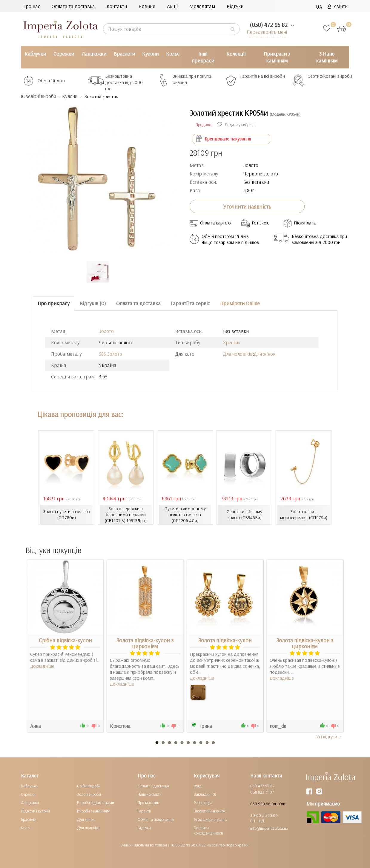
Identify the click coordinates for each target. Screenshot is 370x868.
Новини (147, 6)
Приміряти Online (240, 303)
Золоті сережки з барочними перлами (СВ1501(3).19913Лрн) (126, 514)
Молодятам (202, 6)
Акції (172, 6)
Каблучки (35, 54)
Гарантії (144, 811)
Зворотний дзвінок (210, 811)
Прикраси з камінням (277, 57)
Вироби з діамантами (96, 803)
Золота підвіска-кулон (225, 640)
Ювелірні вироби (40, 96)
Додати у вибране (236, 125)
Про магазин (148, 803)
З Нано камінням (327, 57)
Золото (106, 331)
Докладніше (42, 666)
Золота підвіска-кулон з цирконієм (145, 643)
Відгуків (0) (93, 303)
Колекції (236, 54)
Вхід (198, 786)
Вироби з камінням (93, 811)
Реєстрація (203, 803)
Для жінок (265, 354)
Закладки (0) (205, 794)
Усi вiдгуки (329, 736)
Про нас (31, 6)
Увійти (338, 6)
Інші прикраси (203, 57)
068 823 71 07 (262, 792)
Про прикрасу (54, 303)
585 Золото (110, 354)
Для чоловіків (238, 354)
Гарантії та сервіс (190, 303)
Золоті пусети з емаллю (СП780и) (66, 514)
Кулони (150, 54)
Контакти (117, 6)
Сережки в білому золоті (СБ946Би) (244, 514)
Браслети (124, 54)
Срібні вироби (89, 786)
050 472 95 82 (262, 786)
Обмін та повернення (156, 819)
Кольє (173, 54)
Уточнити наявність (247, 207)
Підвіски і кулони (35, 811)
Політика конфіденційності (208, 830)
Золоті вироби (89, 794)
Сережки (64, 54)
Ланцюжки (94, 54)
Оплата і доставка (153, 786)
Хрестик (232, 342)
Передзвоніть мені (267, 32)
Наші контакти (150, 794)
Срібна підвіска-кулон (65, 640)
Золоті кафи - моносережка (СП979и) (304, 514)
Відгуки (235, 6)
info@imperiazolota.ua (269, 828)
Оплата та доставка (73, 6)
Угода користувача (210, 819)
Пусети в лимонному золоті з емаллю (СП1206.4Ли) (185, 514)
